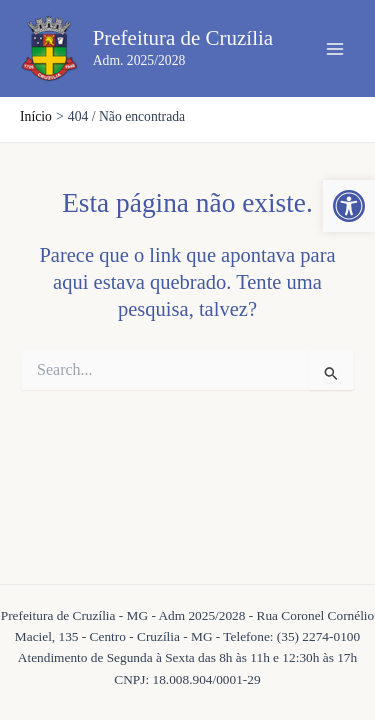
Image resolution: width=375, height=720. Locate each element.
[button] (349, 206)
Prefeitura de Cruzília (183, 38)
